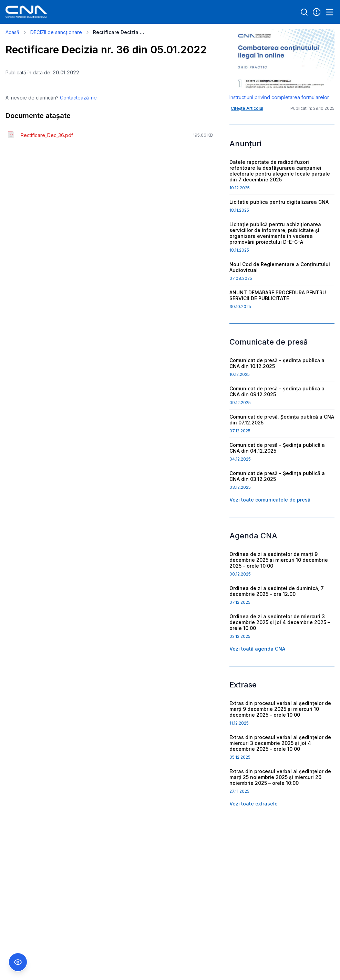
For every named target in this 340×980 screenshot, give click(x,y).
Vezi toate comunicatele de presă (270, 500)
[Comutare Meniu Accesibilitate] (18, 962)
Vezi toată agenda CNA (257, 649)
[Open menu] (330, 12)
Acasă (12, 32)
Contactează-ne (78, 98)
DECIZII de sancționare (56, 32)
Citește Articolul (247, 108)
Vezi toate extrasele (254, 804)
